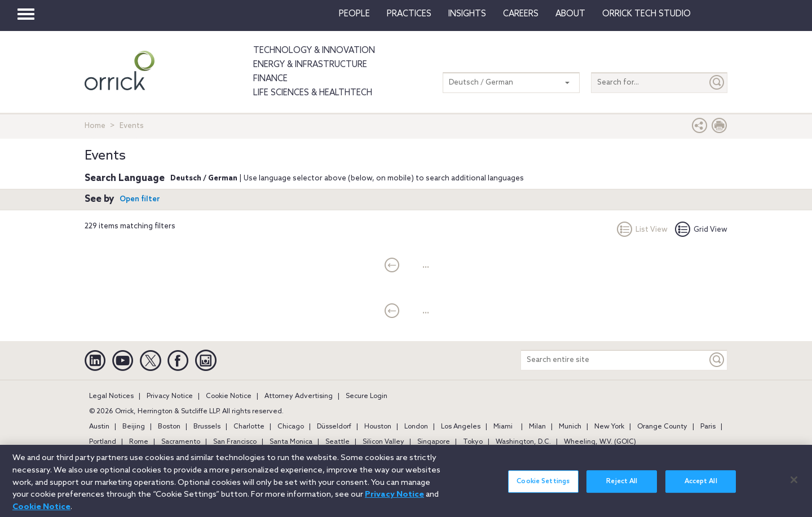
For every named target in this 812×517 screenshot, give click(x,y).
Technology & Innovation (314, 51)
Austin (99, 427)
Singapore (434, 442)
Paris (708, 427)
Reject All (622, 488)
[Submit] (717, 83)
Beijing (134, 427)
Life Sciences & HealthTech (313, 93)
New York (609, 427)
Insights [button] (467, 14)
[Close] (794, 486)
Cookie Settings (543, 488)
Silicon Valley (383, 442)
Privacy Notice (170, 396)
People (354, 14)
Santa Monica (291, 442)
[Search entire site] (614, 360)
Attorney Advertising (299, 396)
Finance (270, 79)
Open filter (140, 199)
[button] (700, 128)
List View (642, 230)
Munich (570, 427)
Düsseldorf (334, 427)
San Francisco (235, 442)
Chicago (291, 427)
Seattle (337, 442)
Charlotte (249, 427)
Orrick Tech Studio (646, 14)
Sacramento (181, 442)
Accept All (701, 488)
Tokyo (473, 442)
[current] (392, 266)
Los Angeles (461, 427)
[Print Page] (720, 128)
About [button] (570, 14)
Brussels (207, 427)
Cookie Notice (229, 396)
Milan (537, 427)
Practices (409, 14)
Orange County (662, 427)
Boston (169, 427)
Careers (521, 14)
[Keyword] (717, 360)
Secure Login (367, 396)
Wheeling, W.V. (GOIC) (600, 442)
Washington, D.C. (523, 442)
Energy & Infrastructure (310, 65)
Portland (103, 442)
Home (95, 126)
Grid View (701, 230)
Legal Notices (111, 396)
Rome (139, 442)
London (416, 427)
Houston (378, 427)
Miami (503, 427)
